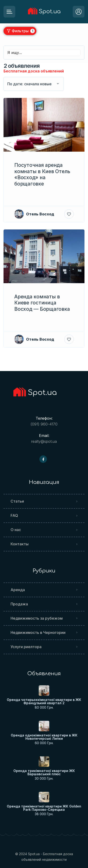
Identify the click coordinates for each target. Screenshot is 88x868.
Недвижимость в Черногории (38, 632)
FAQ (14, 515)
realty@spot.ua (44, 441)
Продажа (19, 604)
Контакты (20, 544)
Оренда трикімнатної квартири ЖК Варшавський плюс (44, 772)
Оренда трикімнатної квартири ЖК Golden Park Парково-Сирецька (44, 808)
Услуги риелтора (26, 647)
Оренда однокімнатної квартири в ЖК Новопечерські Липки (44, 737)
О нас (16, 530)
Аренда (18, 590)
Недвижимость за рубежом (37, 618)
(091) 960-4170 (44, 424)
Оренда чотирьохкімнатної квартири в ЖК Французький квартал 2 (44, 701)
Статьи (17, 501)
